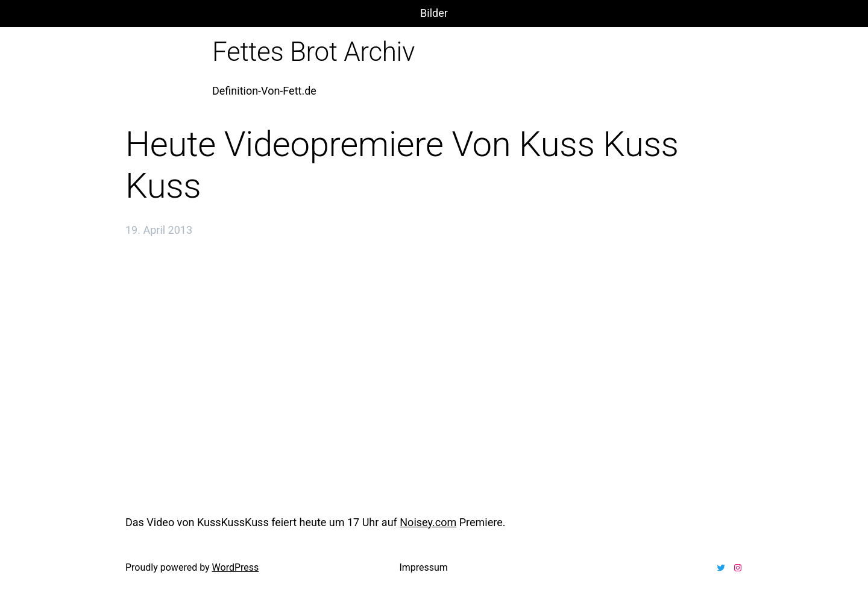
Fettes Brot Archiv (313, 52)
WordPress (236, 567)
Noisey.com (428, 522)
